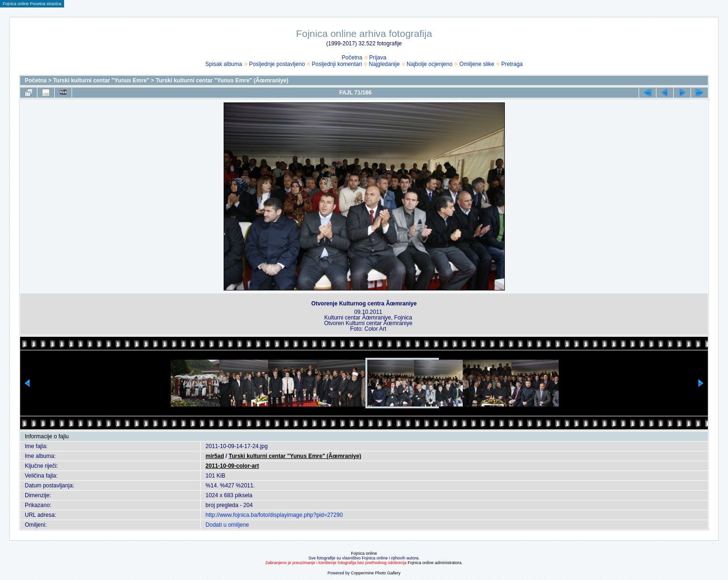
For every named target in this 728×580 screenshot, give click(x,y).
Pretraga (512, 64)
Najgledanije (384, 64)
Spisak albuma (224, 64)
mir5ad (215, 456)
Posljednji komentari (337, 64)
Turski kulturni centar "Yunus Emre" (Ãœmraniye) (222, 80)
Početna (352, 58)
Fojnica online (364, 553)
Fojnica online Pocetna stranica (32, 4)
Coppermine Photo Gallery (376, 573)
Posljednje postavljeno (277, 64)
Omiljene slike (477, 64)
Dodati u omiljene (227, 525)
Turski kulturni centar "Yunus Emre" (101, 80)
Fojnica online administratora (434, 563)
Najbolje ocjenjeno (430, 64)
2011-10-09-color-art (232, 466)
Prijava (378, 58)
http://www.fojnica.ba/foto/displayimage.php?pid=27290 (274, 515)
